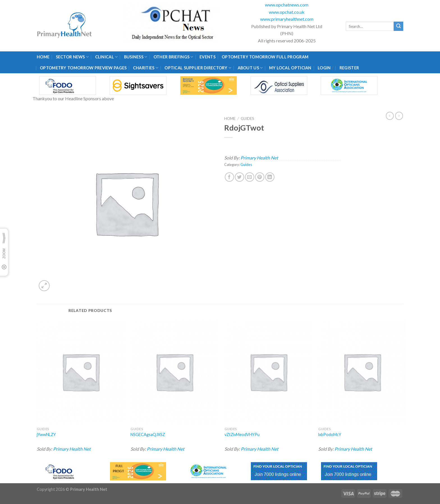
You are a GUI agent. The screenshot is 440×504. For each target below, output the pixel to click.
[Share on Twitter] (240, 177)
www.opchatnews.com (287, 5)
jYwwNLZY (46, 435)
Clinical (106, 57)
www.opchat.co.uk (287, 12)
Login (324, 68)
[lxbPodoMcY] (362, 372)
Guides (247, 118)
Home (43, 57)
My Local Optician (290, 68)
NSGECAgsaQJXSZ (148, 435)
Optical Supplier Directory (198, 68)
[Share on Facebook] (229, 177)
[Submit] (398, 26)
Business (136, 57)
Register (349, 68)
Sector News (72, 57)
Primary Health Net (259, 158)
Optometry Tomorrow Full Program (265, 57)
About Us (250, 68)
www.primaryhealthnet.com (287, 19)
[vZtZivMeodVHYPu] (268, 372)
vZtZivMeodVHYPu (242, 435)
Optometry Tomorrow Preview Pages (83, 68)
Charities (146, 68)
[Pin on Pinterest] (260, 177)
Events (208, 57)
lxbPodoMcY (330, 435)
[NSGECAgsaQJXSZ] (174, 372)
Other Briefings (173, 57)
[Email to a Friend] (250, 177)
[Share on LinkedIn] (270, 177)
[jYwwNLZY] (81, 372)
